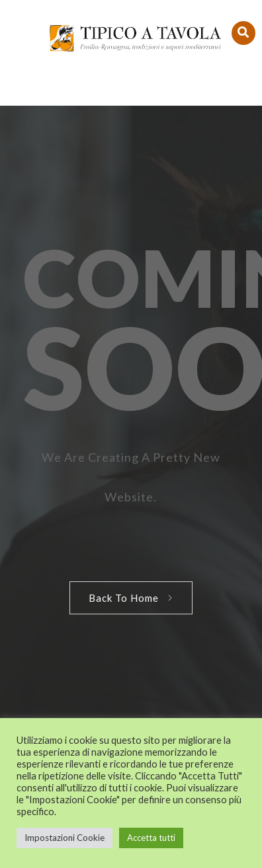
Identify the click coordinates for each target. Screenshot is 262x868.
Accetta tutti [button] (151, 838)
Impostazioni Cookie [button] (65, 838)
